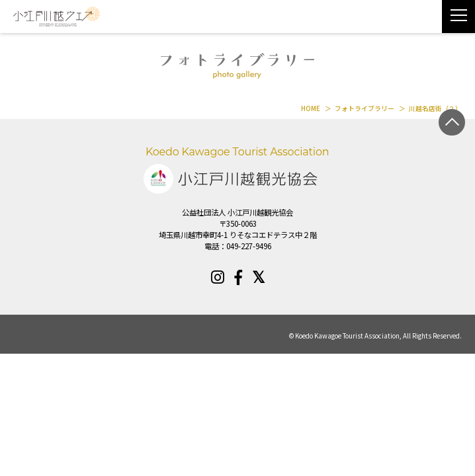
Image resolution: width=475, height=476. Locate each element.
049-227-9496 (249, 246)
